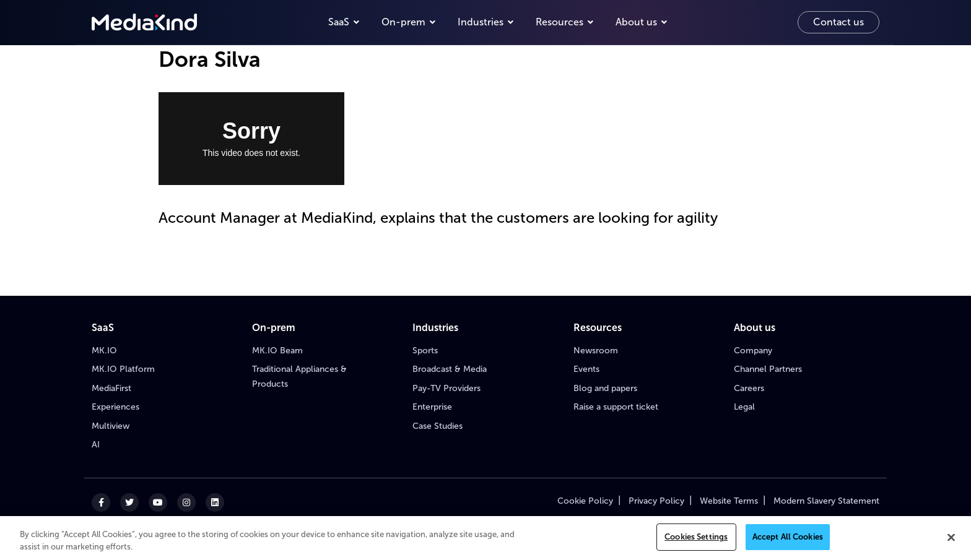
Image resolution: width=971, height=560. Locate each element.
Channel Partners (768, 369)
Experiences (115, 407)
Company (753, 351)
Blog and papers (605, 388)
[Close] (951, 537)
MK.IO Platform (123, 369)
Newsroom (596, 351)
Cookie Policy (585, 501)
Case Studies (438, 426)
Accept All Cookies (788, 537)
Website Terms (729, 501)
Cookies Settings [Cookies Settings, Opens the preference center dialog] (696, 537)
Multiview (111, 426)
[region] (485, 538)
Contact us (838, 22)
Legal (744, 407)
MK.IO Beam (277, 351)
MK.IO (104, 351)
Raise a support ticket (616, 407)
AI (96, 445)
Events (586, 369)
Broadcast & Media (450, 369)
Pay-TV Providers (446, 388)
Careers (749, 388)
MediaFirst (111, 388)
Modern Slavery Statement (826, 501)
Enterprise (432, 407)
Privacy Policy (656, 501)
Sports (425, 351)
